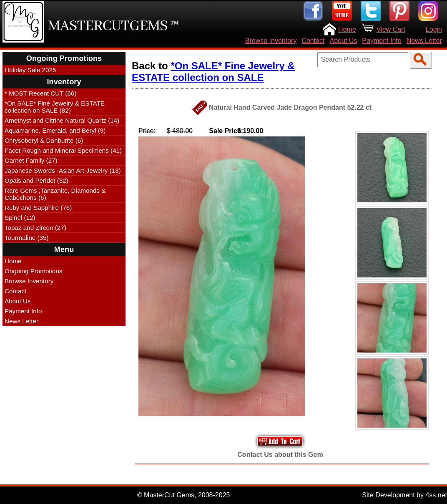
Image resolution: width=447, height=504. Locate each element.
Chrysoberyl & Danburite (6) (44, 140)
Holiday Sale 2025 (30, 70)
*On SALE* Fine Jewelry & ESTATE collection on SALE (213, 72)
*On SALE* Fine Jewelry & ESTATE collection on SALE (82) (55, 107)
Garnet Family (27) (31, 160)
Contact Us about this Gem (280, 455)
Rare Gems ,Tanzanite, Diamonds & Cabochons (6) (55, 194)
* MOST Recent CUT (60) (40, 93)
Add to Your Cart (280, 441)
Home (347, 29)
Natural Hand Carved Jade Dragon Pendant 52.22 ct (290, 107)
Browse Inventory (271, 41)
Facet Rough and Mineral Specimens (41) (63, 150)
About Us (344, 41)
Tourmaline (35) (27, 238)
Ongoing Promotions (33, 271)
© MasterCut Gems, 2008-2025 (184, 495)
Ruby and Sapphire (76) (38, 208)
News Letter (424, 41)
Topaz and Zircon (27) (35, 228)
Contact (313, 41)
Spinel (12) (20, 218)
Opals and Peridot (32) (36, 180)
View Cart (391, 29)
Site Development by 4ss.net (404, 495)
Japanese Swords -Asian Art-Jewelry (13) (63, 170)
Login (434, 29)
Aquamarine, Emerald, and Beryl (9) (55, 130)
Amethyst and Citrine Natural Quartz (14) (62, 120)
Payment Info (382, 41)
